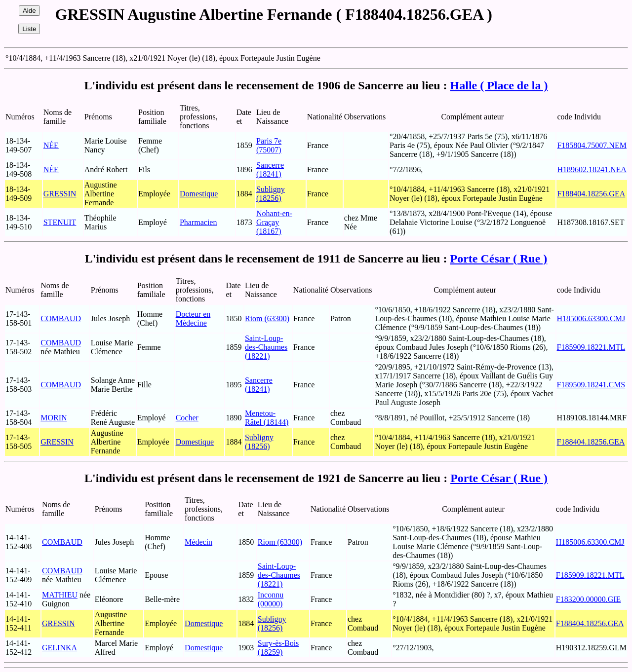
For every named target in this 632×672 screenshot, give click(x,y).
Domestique (199, 194)
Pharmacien (198, 222)
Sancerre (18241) (270, 169)
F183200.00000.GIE (589, 599)
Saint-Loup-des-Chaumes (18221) (266, 347)
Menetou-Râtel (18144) (267, 418)
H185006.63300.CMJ (591, 318)
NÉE (51, 145)
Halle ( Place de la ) (499, 85)
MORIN (54, 418)
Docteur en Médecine (193, 318)
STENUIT (60, 222)
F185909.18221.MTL (591, 347)
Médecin (198, 542)
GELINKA (59, 648)
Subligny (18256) (271, 194)
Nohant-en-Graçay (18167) (274, 222)
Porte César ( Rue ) (498, 259)
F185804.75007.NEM (592, 145)
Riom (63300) (267, 318)
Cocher (187, 418)
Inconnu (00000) (271, 599)
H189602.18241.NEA (592, 169)
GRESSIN (60, 194)
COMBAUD (61, 318)
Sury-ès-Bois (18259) (278, 648)
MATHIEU (60, 595)
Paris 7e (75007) (269, 145)
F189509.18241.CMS (591, 385)
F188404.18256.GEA (591, 194)
